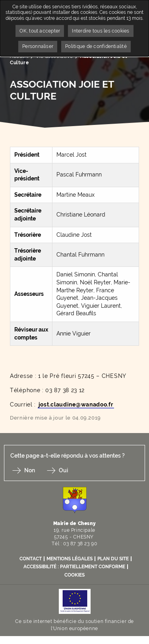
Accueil (19, 56)
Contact (31, 559)
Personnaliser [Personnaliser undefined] (38, 46)
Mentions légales (70, 559)
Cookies (74, 575)
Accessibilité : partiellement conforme (74, 567)
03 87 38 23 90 (80, 544)
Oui (63, 470)
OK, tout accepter (40, 31)
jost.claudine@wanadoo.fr (76, 404)
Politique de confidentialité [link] (96, 46)
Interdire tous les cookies (101, 31)
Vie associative (54, 56)
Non (30, 470)
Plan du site (113, 559)
